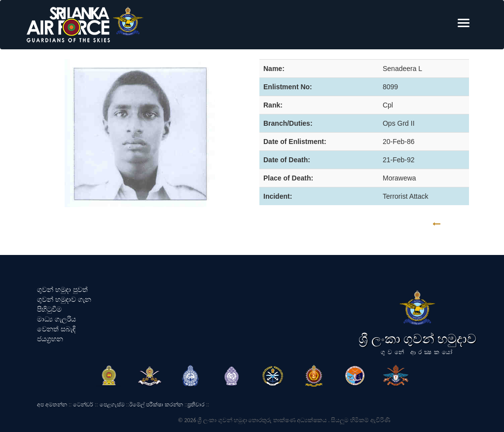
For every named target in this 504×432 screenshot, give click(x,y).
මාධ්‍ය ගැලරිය (56, 319)
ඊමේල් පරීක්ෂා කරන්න (156, 404)
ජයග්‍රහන (50, 339)
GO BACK (467, 224)
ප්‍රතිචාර (196, 404)
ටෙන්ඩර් (83, 404)
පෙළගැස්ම (112, 404)
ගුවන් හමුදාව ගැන (64, 299)
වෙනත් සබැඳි (56, 329)
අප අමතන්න (52, 404)
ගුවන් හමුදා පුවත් (62, 289)
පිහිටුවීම (49, 309)
